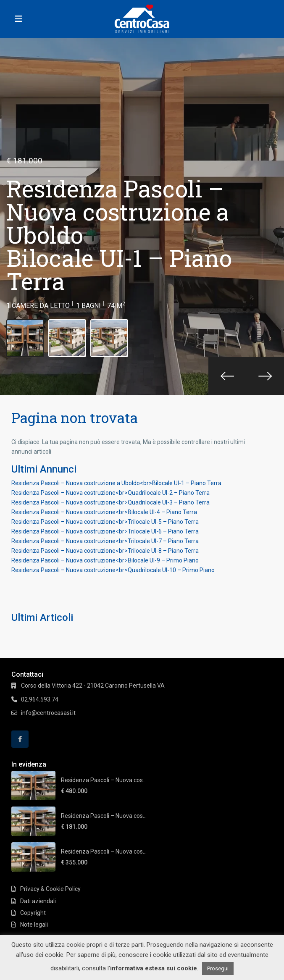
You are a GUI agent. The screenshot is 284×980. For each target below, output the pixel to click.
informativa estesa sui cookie (154, 968)
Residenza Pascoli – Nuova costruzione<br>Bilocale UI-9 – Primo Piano (105, 560)
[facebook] (20, 739)
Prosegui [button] (218, 968)
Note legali (34, 925)
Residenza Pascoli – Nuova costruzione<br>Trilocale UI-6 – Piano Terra (105, 531)
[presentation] (227, 376)
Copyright (33, 913)
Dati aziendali (38, 901)
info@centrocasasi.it (48, 713)
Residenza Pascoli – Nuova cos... (104, 780)
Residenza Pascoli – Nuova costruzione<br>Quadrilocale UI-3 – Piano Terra (110, 502)
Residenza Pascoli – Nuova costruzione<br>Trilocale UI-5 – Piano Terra (105, 522)
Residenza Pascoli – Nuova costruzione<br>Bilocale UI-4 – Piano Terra (104, 512)
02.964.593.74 (40, 699)
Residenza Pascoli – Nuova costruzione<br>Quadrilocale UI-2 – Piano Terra (110, 493)
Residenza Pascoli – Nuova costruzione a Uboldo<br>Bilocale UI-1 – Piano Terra (116, 483)
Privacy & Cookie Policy (50, 889)
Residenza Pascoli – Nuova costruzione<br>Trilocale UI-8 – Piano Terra (105, 551)
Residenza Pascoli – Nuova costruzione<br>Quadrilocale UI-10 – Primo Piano (113, 570)
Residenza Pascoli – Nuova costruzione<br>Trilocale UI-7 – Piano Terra (105, 541)
